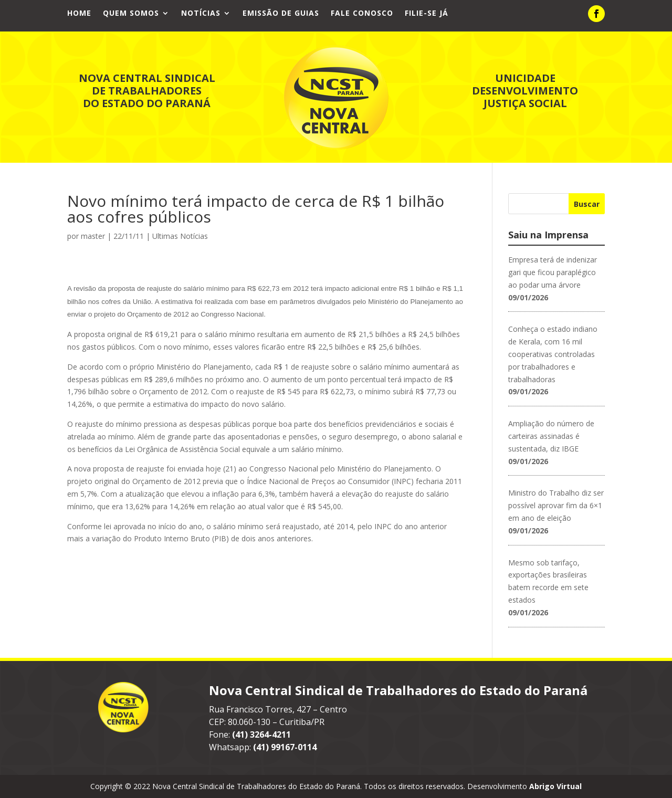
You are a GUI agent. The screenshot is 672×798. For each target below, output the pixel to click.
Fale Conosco (362, 14)
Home (79, 14)
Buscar (587, 204)
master (93, 236)
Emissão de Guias (281, 14)
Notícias (201, 14)
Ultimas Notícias (180, 236)
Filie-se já (427, 14)
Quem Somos (131, 14)
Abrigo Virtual (555, 786)
